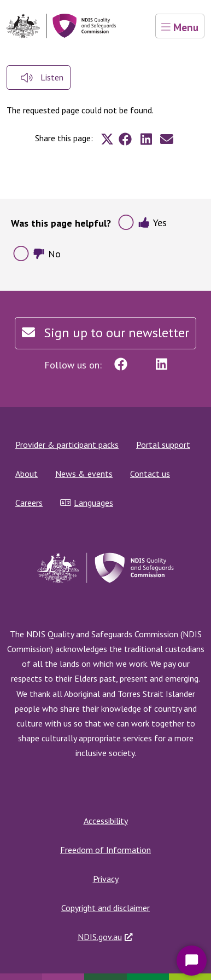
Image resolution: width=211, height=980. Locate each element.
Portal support (163, 445)
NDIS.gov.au (100, 937)
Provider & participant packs (67, 445)
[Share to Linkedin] (146, 139)
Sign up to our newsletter (106, 333)
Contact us (150, 474)
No (47, 254)
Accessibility (106, 821)
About (27, 474)
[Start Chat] (192, 961)
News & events (84, 474)
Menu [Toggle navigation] (180, 27)
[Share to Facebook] (125, 139)
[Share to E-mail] (167, 139)
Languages (87, 503)
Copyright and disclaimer (106, 908)
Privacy (106, 879)
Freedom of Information (106, 850)
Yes (152, 223)
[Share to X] (107, 139)
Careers (29, 503)
